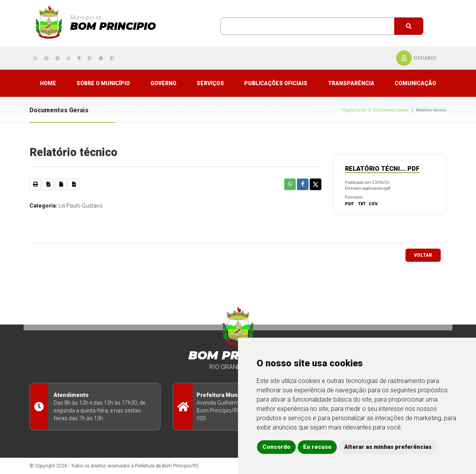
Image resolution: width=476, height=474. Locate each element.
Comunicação (415, 83)
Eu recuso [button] (317, 447)
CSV (373, 204)
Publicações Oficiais (276, 83)
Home (48, 83)
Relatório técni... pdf (382, 169)
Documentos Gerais (391, 110)
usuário (425, 58)
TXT (362, 204)
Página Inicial (354, 110)
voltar (423, 255)
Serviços (210, 83)
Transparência (351, 83)
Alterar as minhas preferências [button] (388, 447)
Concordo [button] (276, 447)
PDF (349, 204)
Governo (163, 83)
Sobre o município (103, 83)
